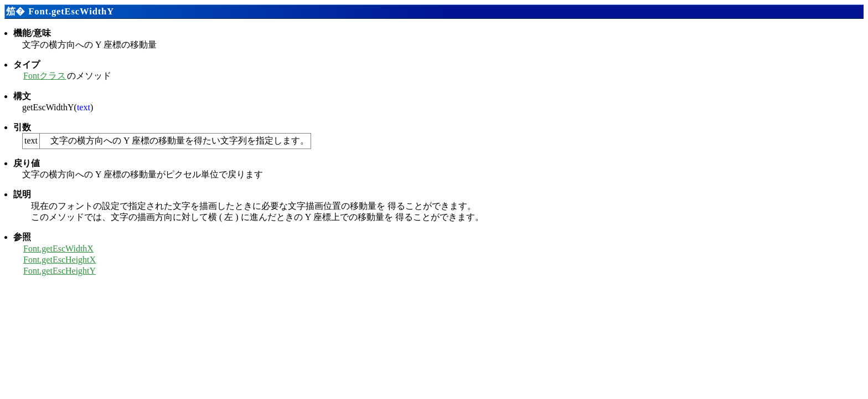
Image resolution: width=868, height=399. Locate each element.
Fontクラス (45, 76)
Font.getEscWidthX (58, 249)
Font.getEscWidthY (71, 11)
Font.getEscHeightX (60, 260)
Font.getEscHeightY (60, 271)
